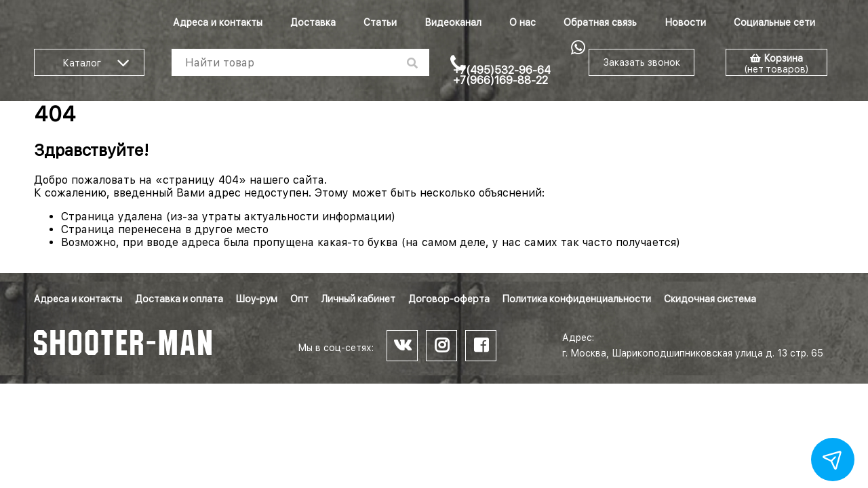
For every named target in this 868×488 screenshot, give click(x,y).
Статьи (380, 22)
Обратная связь (600, 22)
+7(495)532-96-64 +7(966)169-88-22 (502, 75)
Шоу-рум (257, 299)
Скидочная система (710, 299)
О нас (522, 22)
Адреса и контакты (218, 22)
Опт (299, 299)
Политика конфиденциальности (577, 299)
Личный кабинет (358, 299)
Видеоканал (453, 22)
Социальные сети (774, 22)
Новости (685, 22)
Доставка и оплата (179, 299)
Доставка (313, 22)
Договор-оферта (449, 299)
